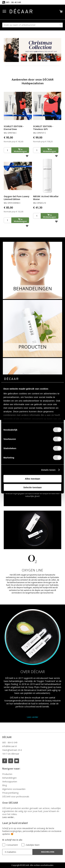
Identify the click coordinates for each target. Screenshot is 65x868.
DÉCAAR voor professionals (16, 797)
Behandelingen (9, 778)
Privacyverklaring (10, 793)
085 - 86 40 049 (13, 2)
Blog (4, 785)
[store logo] (21, 11)
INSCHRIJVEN (48, 852)
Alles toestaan (32, 479)
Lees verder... (9, 817)
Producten (7, 774)
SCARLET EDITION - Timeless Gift (43, 128)
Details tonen (48, 470)
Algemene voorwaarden (14, 789)
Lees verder (32, 717)
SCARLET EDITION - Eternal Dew (14, 128)
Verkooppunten (10, 782)
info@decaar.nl (9, 746)
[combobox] (32, 25)
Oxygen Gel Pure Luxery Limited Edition (17, 198)
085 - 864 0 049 (10, 742)
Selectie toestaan (33, 487)
